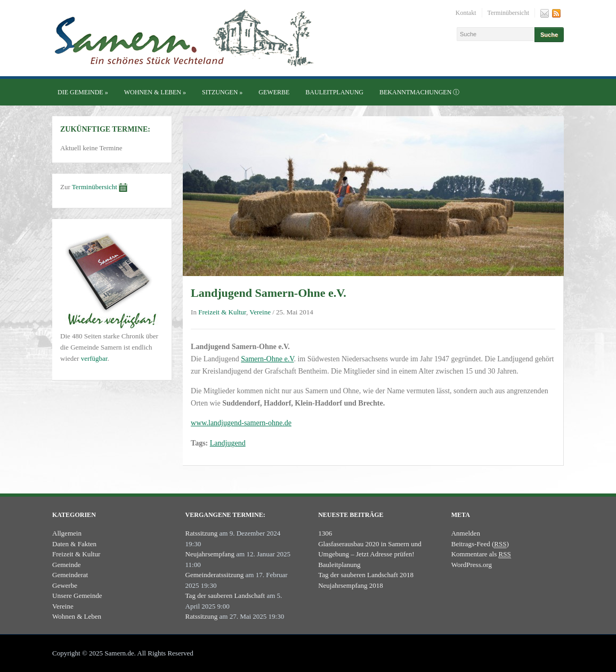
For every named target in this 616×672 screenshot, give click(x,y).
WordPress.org (472, 565)
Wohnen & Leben (155, 92)
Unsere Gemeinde (77, 596)
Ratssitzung (202, 533)
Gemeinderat (70, 575)
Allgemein (67, 533)
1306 (325, 533)
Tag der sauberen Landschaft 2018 (366, 575)
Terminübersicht (508, 13)
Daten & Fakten (74, 544)
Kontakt (466, 13)
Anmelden (466, 533)
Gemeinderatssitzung (215, 575)
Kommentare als (481, 554)
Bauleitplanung (334, 92)
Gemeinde (66, 565)
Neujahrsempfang (210, 554)
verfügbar (94, 358)
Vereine (260, 312)
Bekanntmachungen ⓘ (419, 92)
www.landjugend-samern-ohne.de (241, 423)
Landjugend (228, 443)
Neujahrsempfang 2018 (351, 585)
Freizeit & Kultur (222, 312)
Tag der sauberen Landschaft (225, 596)
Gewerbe (274, 92)
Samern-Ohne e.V (267, 359)
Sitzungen (222, 92)
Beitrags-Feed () (480, 544)
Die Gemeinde (83, 92)
